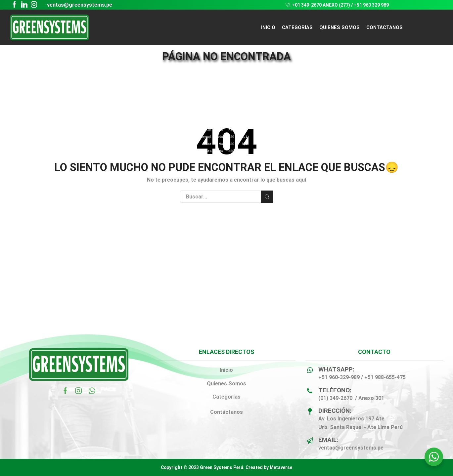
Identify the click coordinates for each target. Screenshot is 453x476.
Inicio (268, 27)
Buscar (267, 197)
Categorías (226, 397)
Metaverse (281, 467)
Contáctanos (226, 412)
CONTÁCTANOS (385, 27)
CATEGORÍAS (297, 27)
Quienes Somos (226, 384)
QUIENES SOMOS (340, 27)
